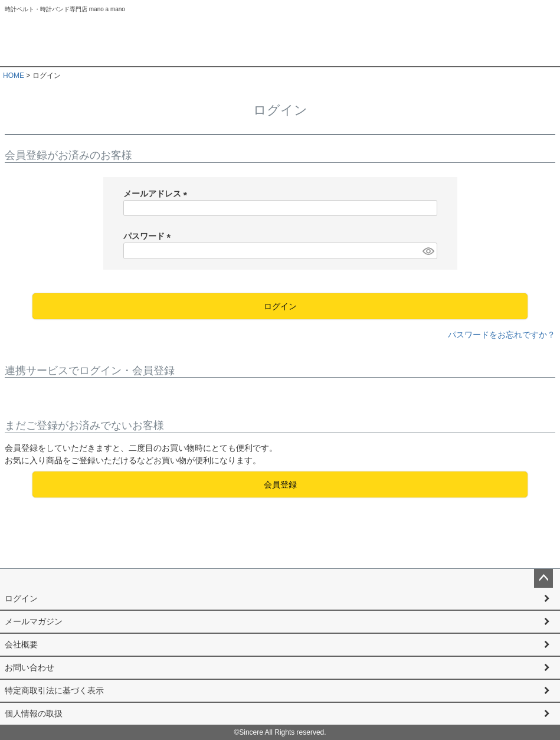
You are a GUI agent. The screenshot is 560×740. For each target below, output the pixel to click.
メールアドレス (158, 194)
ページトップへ (543, 578)
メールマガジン (34, 621)
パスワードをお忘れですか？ (502, 335)
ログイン (21, 598)
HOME (14, 76)
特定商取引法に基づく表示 (54, 690)
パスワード (149, 236)
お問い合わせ (30, 667)
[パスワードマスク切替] (428, 251)
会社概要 (21, 644)
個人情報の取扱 (34, 713)
